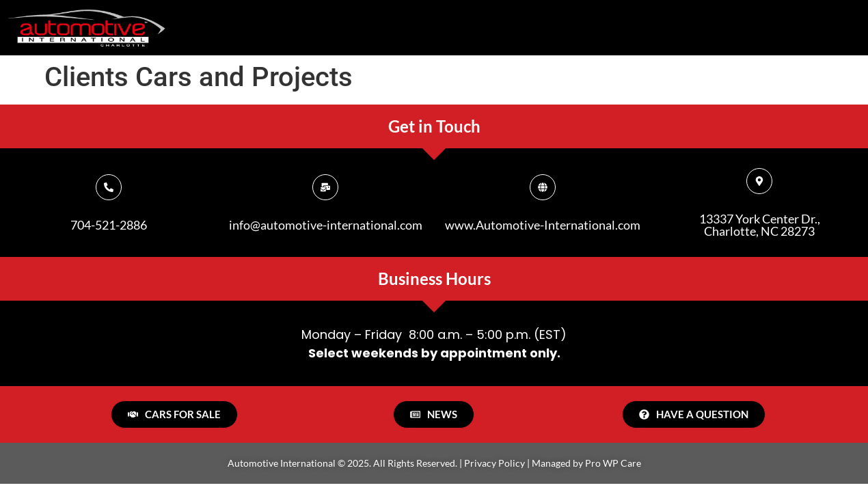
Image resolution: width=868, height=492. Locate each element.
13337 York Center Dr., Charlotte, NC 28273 (760, 225)
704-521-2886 (109, 225)
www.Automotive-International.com (543, 225)
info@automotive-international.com (326, 225)
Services (603, 25)
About (397, 25)
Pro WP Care (613, 463)
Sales (496, 25)
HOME (307, 25)
